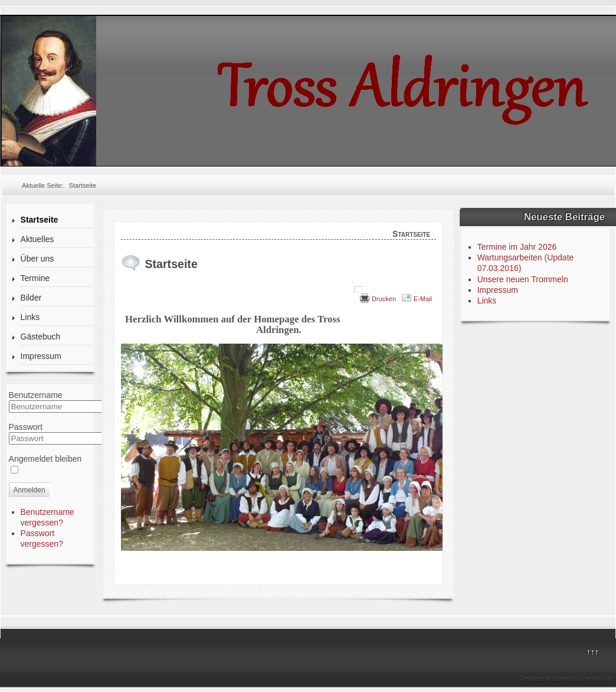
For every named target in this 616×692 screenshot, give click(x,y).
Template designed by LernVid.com (566, 679)
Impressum (41, 356)
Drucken (384, 299)
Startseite (40, 220)
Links (30, 317)
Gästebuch (41, 337)
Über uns (37, 259)
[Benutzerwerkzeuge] (359, 290)
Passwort (26, 427)
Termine (35, 278)
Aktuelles (37, 239)
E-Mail (423, 299)
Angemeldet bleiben (45, 459)
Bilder (31, 298)
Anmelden (30, 490)
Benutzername (36, 395)
